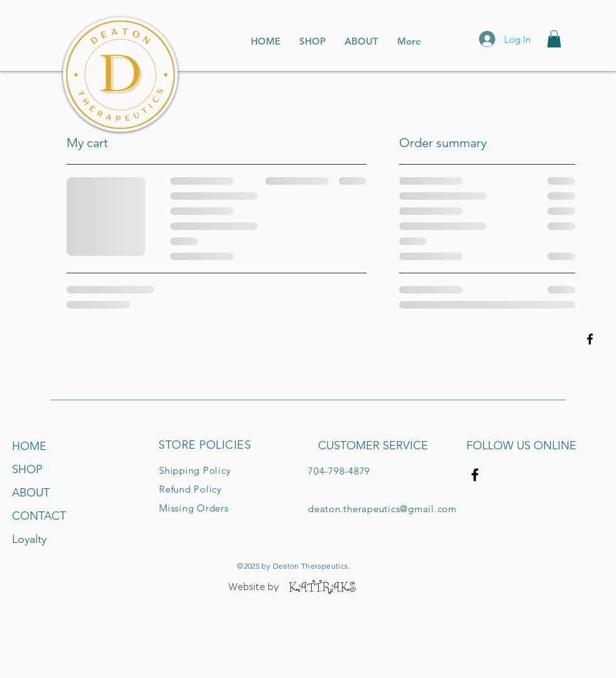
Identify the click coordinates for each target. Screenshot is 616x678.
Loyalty (29, 539)
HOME (29, 446)
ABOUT (31, 493)
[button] (554, 39)
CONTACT (39, 516)
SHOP (27, 469)
